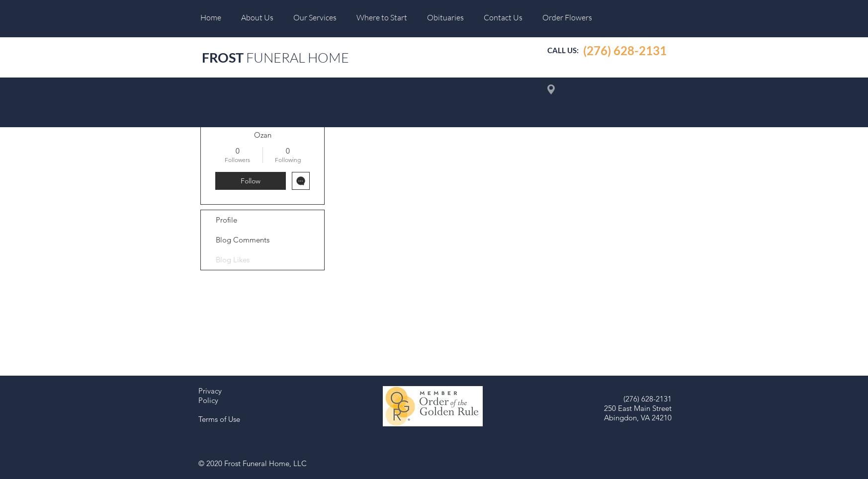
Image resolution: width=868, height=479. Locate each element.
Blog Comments (243, 240)
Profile (226, 220)
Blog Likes (233, 260)
